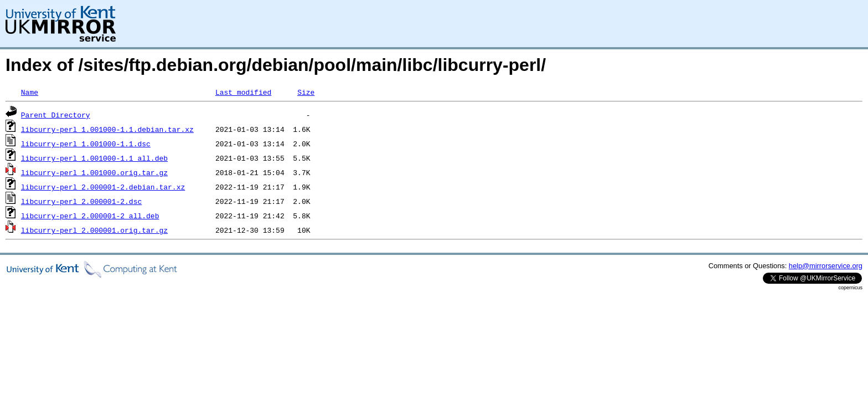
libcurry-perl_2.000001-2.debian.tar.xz (103, 187)
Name (30, 92)
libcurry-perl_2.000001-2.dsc (81, 201)
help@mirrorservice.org (826, 266)
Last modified (243, 92)
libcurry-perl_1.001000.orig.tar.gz (94, 172)
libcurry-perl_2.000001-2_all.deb (90, 216)
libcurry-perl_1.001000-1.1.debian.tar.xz (107, 129)
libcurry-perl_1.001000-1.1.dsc (86, 144)
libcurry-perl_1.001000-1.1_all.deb (94, 158)
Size (306, 92)
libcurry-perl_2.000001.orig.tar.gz (94, 230)
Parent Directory (56, 115)
